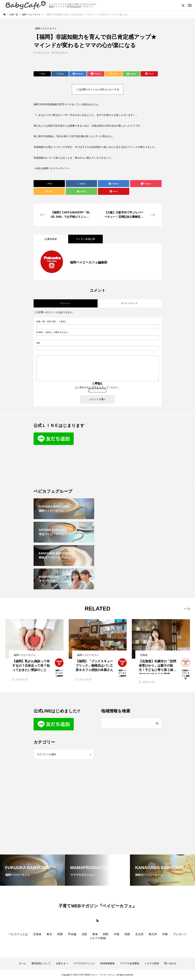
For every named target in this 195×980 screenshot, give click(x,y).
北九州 (139, 934)
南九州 (153, 934)
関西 (106, 934)
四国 (127, 934)
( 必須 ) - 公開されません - (53, 332)
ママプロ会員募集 (130, 963)
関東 (60, 934)
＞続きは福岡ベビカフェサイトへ (52, 168)
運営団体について (41, 963)
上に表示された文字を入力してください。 (98, 387)
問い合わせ (170, 963)
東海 (95, 934)
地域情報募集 (107, 963)
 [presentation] (187, 609)
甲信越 (72, 934)
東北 (49, 934)
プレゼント (180, 934)
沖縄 (165, 934)
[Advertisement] (131, 448)
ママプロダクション (84, 963)
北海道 (37, 934)
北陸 (84, 934)
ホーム (22, 963)
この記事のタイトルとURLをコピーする (97, 89)
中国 (116, 934)
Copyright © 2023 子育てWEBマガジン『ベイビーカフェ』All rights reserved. (98, 975)
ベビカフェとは (18, 934)
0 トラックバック (129, 303)
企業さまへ (62, 963)
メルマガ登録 (98, 938)
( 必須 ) (51, 322)
